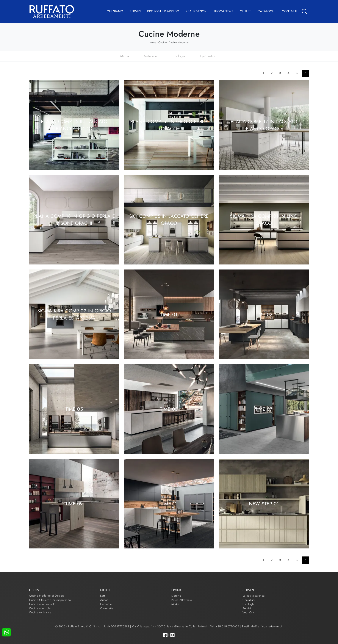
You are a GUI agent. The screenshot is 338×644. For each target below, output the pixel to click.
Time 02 (264, 314)
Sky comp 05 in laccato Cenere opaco (169, 220)
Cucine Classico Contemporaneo (50, 600)
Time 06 (169, 409)
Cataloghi (267, 11)
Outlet (246, 11)
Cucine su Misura (40, 612)
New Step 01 (264, 503)
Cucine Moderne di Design (46, 596)
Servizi (135, 11)
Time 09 (74, 503)
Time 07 (264, 409)
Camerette (107, 608)
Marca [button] (125, 56)
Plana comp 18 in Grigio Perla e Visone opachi (74, 220)
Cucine (163, 42)
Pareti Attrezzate (182, 600)
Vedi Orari (249, 612)
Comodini (106, 604)
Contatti (289, 11)
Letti (103, 596)
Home (153, 42)
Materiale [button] (151, 56)
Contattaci (249, 600)
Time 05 (74, 409)
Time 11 (169, 503)
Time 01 (169, 314)
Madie (175, 604)
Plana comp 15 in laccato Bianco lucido (74, 125)
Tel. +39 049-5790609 (225, 626)
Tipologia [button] (179, 56)
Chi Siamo (115, 11)
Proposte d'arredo (163, 11)
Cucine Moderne (179, 42)
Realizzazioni (197, 11)
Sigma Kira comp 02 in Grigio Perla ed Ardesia (74, 314)
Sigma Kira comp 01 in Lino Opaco (264, 220)
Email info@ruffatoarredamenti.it (262, 626)
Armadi (105, 600)
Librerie (176, 596)
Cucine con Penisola (42, 604)
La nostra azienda (254, 596)
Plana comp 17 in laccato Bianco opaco (264, 125)
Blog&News (224, 11)
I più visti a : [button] (209, 56)
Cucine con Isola (40, 608)
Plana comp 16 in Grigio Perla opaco (169, 125)
